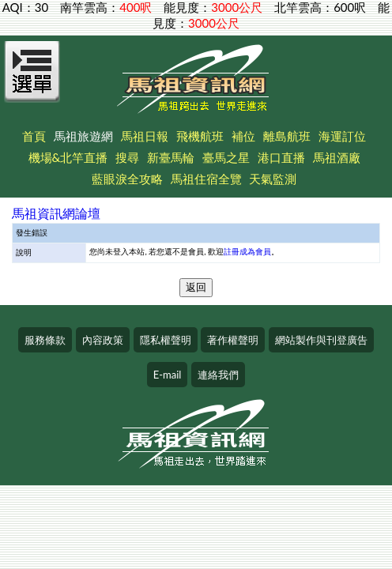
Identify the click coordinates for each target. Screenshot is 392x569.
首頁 (34, 136)
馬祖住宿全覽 (206, 179)
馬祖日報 (145, 136)
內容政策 (103, 340)
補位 (243, 136)
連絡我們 (218, 375)
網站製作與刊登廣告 (321, 340)
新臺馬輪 (171, 157)
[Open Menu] (32, 81)
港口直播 (281, 157)
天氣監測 (273, 179)
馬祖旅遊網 (83, 136)
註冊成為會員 (247, 251)
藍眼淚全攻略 (127, 179)
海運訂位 (342, 136)
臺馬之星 (226, 157)
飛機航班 (200, 136)
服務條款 (45, 340)
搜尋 (127, 157)
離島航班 (287, 136)
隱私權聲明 (166, 340)
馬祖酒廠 (337, 157)
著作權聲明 (233, 340)
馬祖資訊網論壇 (56, 213)
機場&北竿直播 (68, 157)
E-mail (168, 375)
